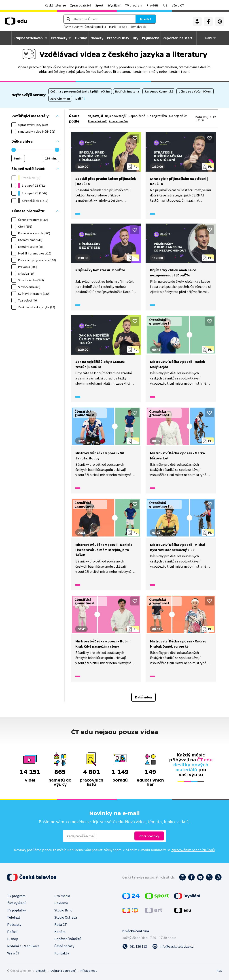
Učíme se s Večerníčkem (195, 91)
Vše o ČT (178, 5)
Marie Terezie (118, 27)
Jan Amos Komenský (159, 91)
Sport (99, 5)
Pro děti (152, 5)
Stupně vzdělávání (29, 38)
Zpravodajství (81, 5)
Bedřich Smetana (127, 91)
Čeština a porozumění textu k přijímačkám (80, 91)
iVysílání (114, 5)
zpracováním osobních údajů (193, 850)
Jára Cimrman (60, 99)
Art (165, 5)
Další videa (143, 697)
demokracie (138, 27)
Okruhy (81, 38)
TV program (134, 5)
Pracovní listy (118, 38)
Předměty (59, 38)
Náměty (97, 38)
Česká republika (95, 27)
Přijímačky (150, 38)
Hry (136, 38)
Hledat (146, 19)
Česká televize (55, 5)
